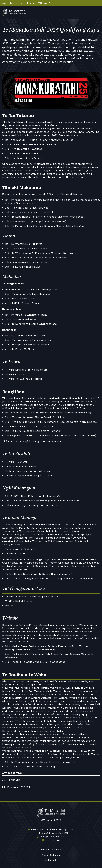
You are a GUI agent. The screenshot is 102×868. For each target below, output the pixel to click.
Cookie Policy (51, 860)
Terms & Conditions (51, 849)
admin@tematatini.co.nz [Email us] (53, 837)
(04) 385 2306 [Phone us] (53, 840)
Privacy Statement (51, 855)
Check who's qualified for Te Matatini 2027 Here (25, 3)
